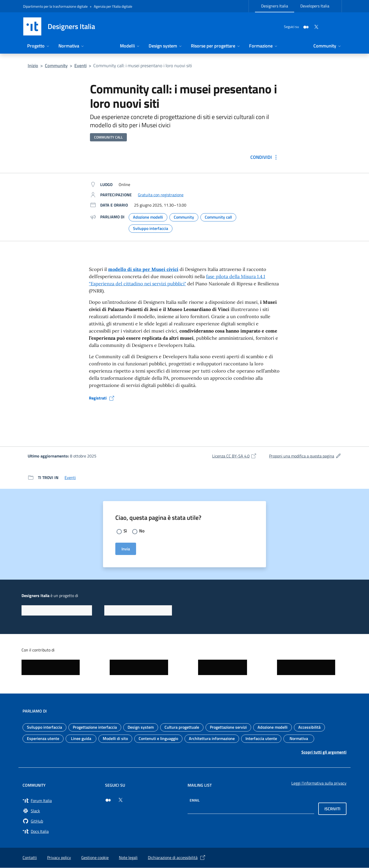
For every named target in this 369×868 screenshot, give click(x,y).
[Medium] (294, 26)
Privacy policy (59, 858)
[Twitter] (304, 26)
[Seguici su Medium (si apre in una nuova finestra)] (108, 800)
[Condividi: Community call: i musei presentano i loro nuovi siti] (265, 157)
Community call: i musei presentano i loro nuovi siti (143, 66)
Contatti (30, 858)
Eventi (80, 66)
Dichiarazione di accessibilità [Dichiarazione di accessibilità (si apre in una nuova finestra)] (177, 858)
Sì (125, 531)
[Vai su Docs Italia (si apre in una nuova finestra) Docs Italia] (61, 832)
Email (195, 800)
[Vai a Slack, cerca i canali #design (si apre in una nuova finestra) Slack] (61, 811)
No (142, 531)
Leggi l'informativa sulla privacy (319, 783)
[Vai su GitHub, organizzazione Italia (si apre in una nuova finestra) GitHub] (61, 821)
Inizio (33, 66)
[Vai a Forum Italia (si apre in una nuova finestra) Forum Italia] (61, 801)
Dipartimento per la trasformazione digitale (55, 6)
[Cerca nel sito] (340, 26)
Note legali (128, 858)
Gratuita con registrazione (161, 195)
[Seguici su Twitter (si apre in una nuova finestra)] (120, 800)
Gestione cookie (95, 858)
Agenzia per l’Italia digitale (113, 6)
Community (56, 66)
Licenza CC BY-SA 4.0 (234, 456)
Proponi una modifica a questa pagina (305, 456)
